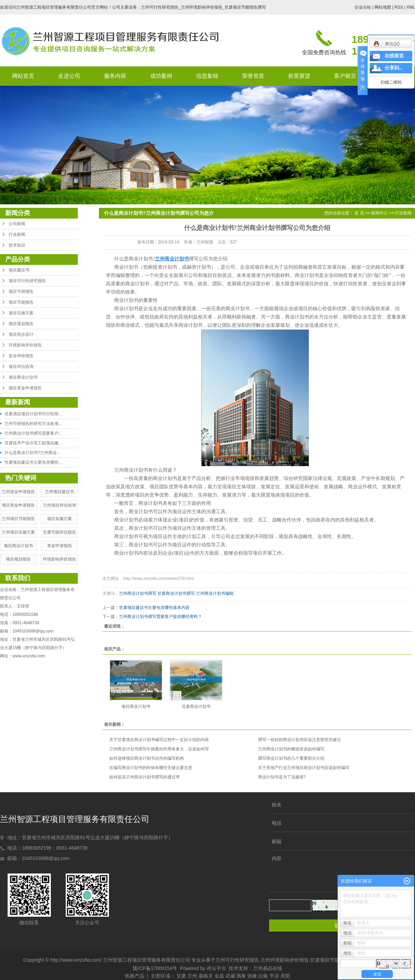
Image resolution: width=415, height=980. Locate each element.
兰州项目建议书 (59, 492)
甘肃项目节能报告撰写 (334, 960)
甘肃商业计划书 (196, 706)
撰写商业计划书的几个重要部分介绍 (291, 758)
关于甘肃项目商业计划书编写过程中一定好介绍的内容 (159, 740)
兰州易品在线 (268, 968)
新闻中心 (379, 213)
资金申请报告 (59, 546)
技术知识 (17, 245)
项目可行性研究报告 (27, 281)
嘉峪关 (206, 976)
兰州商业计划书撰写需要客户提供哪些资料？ (160, 617)
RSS (399, 7)
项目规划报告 (21, 324)
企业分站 (363, 7)
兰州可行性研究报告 (237, 960)
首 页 (359, 213)
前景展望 (299, 76)
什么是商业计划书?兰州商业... (32, 453)
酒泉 (241, 976)
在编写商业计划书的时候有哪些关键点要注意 (151, 768)
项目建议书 (19, 270)
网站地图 (383, 7)
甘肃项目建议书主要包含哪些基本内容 (154, 608)
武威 (230, 976)
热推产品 (135, 976)
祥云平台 (216, 968)
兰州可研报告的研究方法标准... (33, 424)
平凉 (274, 976)
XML (411, 7)
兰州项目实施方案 (18, 532)
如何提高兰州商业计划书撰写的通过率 (145, 777)
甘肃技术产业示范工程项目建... (33, 443)
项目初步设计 (21, 334)
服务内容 (115, 76)
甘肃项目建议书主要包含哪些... (33, 462)
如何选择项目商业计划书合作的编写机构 (147, 758)
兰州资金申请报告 (18, 492)
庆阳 (285, 976)
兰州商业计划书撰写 (138, 593)
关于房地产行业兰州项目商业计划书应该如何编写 (304, 768)
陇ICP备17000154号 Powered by (170, 968)
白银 (263, 976)
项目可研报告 (21, 292)
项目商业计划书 (23, 377)
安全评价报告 (21, 356)
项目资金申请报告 (25, 388)
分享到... (394, 68)
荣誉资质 (253, 76)
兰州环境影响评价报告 (285, 960)
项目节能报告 (21, 302)
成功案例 (161, 76)
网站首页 (23, 76)
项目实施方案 (21, 313)
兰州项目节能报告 (18, 519)
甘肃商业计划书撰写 (176, 593)
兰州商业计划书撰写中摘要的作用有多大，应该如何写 (159, 749)
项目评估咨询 (21, 367)
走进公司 (69, 76)
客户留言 (345, 76)
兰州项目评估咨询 (59, 505)
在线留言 (394, 56)
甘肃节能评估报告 (59, 532)
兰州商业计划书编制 (215, 593)
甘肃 (181, 976)
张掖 (252, 976)
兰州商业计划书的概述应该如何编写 (291, 749)
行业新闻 (17, 234)
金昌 (219, 976)
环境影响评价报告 (25, 345)
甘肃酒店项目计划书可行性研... (33, 414)
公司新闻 (17, 224)
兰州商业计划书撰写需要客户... (33, 433)
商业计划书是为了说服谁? (282, 777)
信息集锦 (207, 76)
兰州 (192, 976)
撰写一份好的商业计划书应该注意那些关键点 (299, 740)
